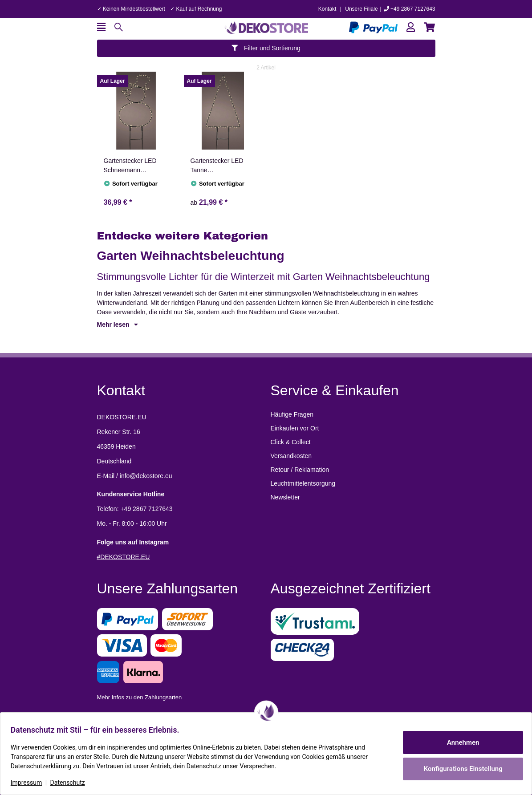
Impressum (30, 783)
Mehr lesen (118, 324)
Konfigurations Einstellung (459, 769)
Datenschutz (72, 783)
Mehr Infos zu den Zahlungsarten (140, 697)
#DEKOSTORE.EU (124, 557)
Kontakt (327, 9)
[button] (411, 27)
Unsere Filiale (361, 9)
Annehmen (459, 742)
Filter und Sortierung (266, 48)
